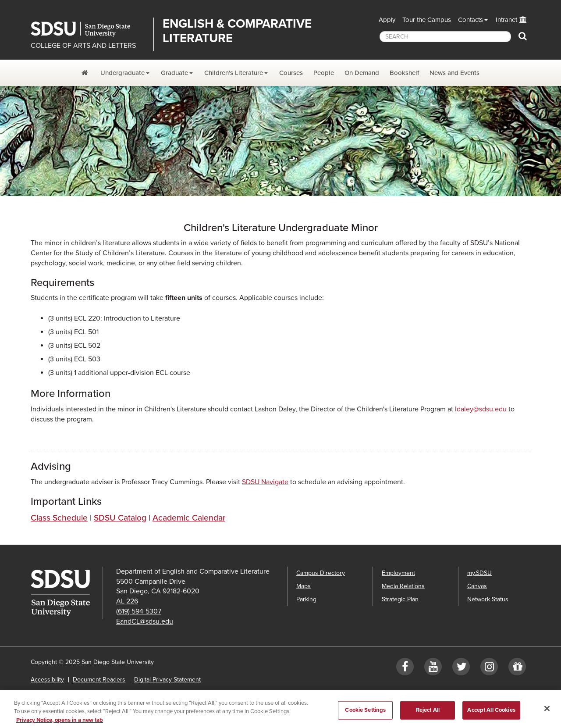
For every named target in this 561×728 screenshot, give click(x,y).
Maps (304, 586)
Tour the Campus (427, 20)
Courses (291, 73)
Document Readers (99, 680)
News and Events (454, 73)
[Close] (547, 714)
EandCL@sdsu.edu (145, 621)
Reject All (428, 715)
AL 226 (127, 601)
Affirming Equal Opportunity (141, 693)
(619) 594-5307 (139, 611)
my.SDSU (479, 573)
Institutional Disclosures (63, 693)
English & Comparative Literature (237, 31)
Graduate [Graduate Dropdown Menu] (174, 73)
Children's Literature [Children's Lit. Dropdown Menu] (234, 73)
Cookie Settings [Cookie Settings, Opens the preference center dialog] (365, 715)
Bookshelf (404, 73)
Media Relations (403, 586)
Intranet (506, 20)
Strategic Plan (400, 599)
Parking (306, 599)
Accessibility (47, 680)
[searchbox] (445, 37)
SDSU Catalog (120, 518)
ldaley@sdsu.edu (481, 409)
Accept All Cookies (491, 715)
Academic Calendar (189, 518)
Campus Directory (321, 573)
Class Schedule (59, 518)
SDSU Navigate (265, 482)
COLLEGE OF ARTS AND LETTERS (83, 46)
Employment (398, 573)
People (324, 73)
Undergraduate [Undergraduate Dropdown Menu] (122, 73)
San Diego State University (89, 29)
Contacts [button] (470, 20)
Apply (387, 20)
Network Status (488, 599)
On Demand (362, 73)
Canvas (477, 586)
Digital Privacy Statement (167, 680)
